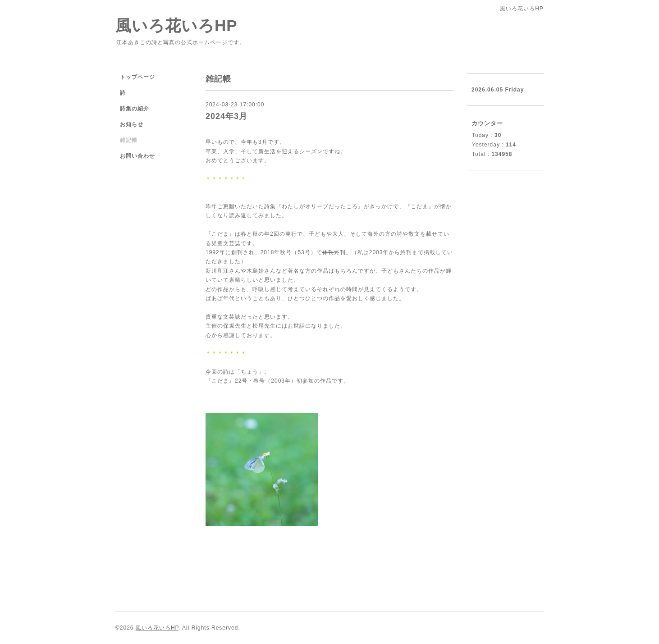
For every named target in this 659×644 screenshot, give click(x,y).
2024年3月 (227, 116)
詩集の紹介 (135, 109)
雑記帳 (129, 140)
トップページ (137, 77)
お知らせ (132, 124)
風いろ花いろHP (176, 25)
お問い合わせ (137, 156)
